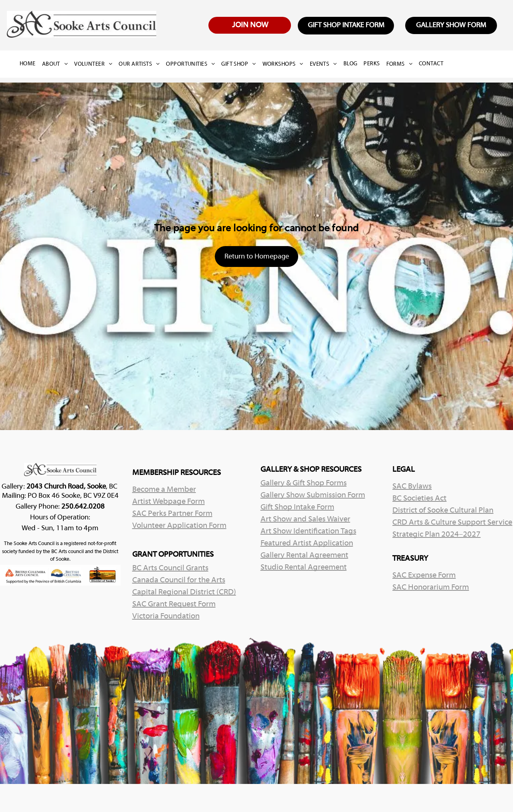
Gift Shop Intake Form (297, 507)
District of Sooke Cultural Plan (443, 511)
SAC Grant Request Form (174, 604)
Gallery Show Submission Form (313, 495)
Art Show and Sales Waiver (305, 519)
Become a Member (164, 490)
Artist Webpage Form (169, 502)
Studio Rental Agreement (304, 568)
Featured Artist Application (307, 543)
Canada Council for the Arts (179, 580)
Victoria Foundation (166, 616)
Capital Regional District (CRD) (184, 592)
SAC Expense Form (424, 576)
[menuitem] (31, 64)
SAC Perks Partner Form (172, 514)
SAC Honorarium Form (431, 588)
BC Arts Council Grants (170, 568)
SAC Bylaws (412, 487)
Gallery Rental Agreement (304, 555)
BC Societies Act (419, 499)
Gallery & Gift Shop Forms (304, 483)
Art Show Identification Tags (308, 531)
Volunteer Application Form (179, 526)
